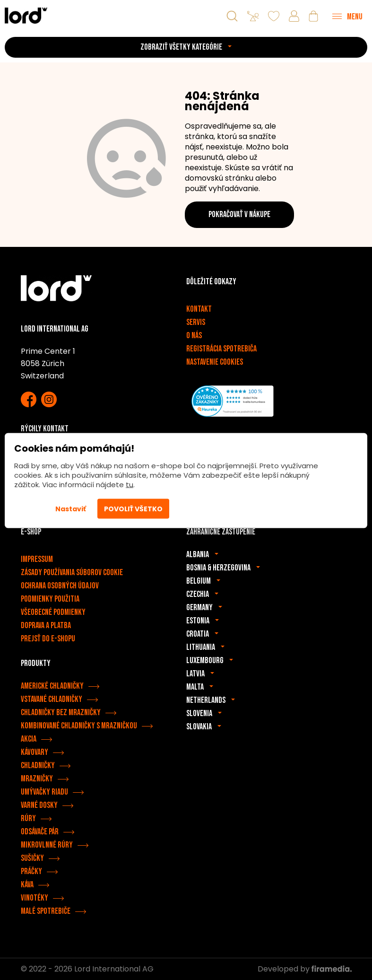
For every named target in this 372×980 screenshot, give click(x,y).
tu (130, 485)
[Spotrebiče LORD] (26, 15)
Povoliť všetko (133, 509)
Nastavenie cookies (215, 362)
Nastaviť (71, 509)
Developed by (305, 969)
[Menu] (347, 16)
